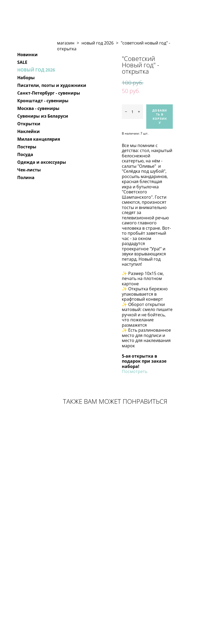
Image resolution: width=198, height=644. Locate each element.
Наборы (26, 78)
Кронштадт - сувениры (43, 101)
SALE (22, 62)
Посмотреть (135, 371)
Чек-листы (29, 170)
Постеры (27, 147)
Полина (26, 177)
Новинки (27, 55)
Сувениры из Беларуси (43, 116)
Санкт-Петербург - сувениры (49, 93)
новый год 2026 (98, 43)
